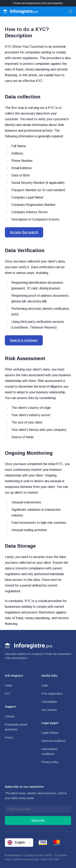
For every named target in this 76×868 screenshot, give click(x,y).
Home (9, 685)
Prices (9, 738)
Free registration (52, 694)
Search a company (24, 340)
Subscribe (38, 821)
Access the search (24, 232)
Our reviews (49, 710)
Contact (10, 716)
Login (45, 685)
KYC (8, 694)
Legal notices (50, 733)
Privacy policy (50, 762)
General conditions (54, 741)
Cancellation (49, 702)
